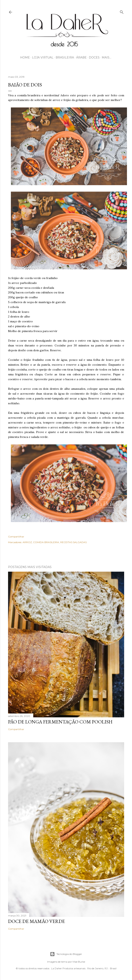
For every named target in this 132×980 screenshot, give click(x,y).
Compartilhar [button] (16, 537)
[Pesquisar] (122, 11)
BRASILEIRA (65, 57)
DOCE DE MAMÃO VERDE (36, 921)
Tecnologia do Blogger (66, 954)
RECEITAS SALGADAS (73, 542)
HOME (25, 57)
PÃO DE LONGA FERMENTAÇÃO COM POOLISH (60, 722)
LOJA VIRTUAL (43, 57)
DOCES (94, 57)
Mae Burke (79, 962)
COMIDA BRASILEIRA (46, 542)
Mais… (107, 57)
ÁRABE (81, 57)
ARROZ (27, 542)
